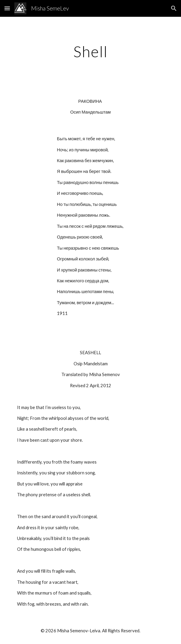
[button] (7, 8)
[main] (90, 52)
